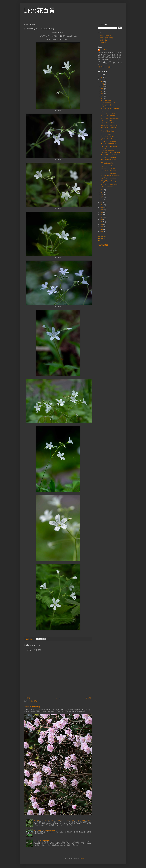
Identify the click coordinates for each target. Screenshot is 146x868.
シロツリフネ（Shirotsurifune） (43, 840)
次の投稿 (27, 698)
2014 (101, 222)
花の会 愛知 (103, 40)
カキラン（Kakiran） (107, 134)
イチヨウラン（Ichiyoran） (108, 168)
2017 (101, 215)
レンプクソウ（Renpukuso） (109, 178)
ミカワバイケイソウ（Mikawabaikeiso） (107, 163)
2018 (101, 212)
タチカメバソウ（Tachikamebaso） (111, 176)
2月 (102, 197)
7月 (102, 96)
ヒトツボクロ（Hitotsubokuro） (110, 136)
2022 (101, 203)
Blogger (82, 859)
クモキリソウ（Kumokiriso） (109, 128)
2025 (101, 77)
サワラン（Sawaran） (107, 187)
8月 (102, 94)
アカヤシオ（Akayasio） (32, 707)
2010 (101, 232)
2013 (101, 224)
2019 (101, 210)
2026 (101, 75)
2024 (101, 80)
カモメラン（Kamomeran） (109, 144)
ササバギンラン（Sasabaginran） (110, 139)
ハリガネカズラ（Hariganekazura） (111, 152)
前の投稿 (89, 698)
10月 (103, 89)
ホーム (58, 698)
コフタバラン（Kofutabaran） (109, 123)
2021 (101, 205)
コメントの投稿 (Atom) (34, 701)
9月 (102, 91)
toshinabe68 (104, 50)
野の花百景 (40, 10)
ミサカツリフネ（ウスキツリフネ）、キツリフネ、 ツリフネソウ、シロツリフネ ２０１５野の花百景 (63, 820)
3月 (102, 195)
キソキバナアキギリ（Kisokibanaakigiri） (108, 131)
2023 (101, 82)
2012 (101, 227)
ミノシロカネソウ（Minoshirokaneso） (45, 830)
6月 (102, 99)
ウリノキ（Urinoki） (107, 121)
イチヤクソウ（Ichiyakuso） (109, 166)
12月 (103, 84)
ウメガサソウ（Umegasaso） (109, 157)
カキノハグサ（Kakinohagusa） (110, 155)
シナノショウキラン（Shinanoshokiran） (108, 105)
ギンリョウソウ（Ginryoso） (109, 160)
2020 (101, 207)
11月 (103, 87)
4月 (102, 192)
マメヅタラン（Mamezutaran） (110, 184)
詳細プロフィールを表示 (105, 67)
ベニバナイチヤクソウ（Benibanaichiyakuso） (108, 101)
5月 (102, 190)
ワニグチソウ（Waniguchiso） (109, 146)
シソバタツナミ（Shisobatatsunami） (108, 149)
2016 (101, 217)
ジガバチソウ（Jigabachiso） (109, 141)
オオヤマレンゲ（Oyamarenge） (110, 108)
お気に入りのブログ (105, 36)
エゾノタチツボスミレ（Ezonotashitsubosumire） (109, 181)
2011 (101, 229)
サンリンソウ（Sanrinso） (108, 113)
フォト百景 (103, 42)
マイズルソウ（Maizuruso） (109, 116)
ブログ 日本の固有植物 (106, 38)
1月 (102, 200)
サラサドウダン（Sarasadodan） (110, 118)
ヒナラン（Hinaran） (107, 111)
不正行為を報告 (103, 245)
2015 (101, 219)
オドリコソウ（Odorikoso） (109, 171)
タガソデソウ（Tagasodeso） (109, 173)
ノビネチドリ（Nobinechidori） (110, 125)
